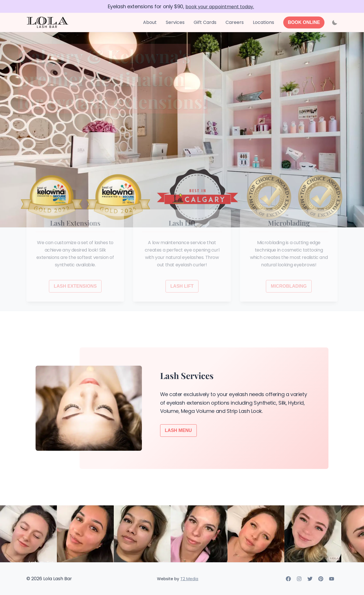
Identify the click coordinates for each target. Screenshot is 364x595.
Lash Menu (178, 430)
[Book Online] (304, 22)
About (150, 22)
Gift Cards (205, 22)
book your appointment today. (220, 7)
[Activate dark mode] (335, 22)
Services (175, 22)
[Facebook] (288, 580)
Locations (263, 22)
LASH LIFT (182, 286)
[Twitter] (310, 580)
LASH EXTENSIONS (75, 286)
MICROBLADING (289, 286)
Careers (235, 22)
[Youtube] (332, 580)
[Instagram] (299, 580)
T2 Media (189, 579)
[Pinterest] (321, 580)
